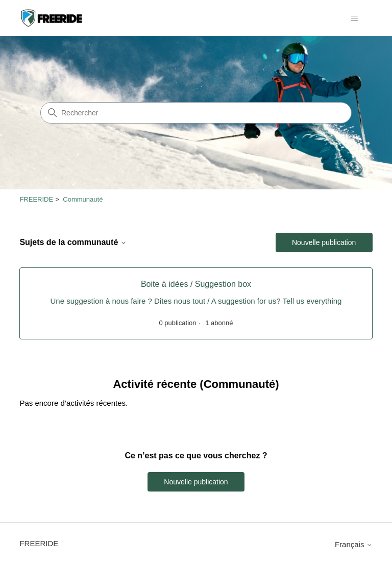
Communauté (83, 199)
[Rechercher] (196, 113)
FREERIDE (36, 199)
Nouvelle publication (324, 242)
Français (354, 544)
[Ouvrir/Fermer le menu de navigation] (354, 18)
